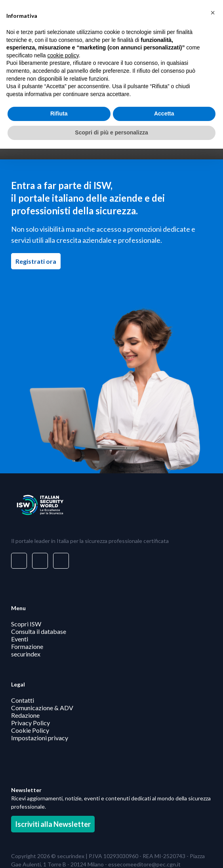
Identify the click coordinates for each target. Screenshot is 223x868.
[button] (213, 13)
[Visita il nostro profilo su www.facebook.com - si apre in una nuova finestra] (40, 561)
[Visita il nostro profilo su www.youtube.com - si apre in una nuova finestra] (61, 561)
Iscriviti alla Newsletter (53, 824)
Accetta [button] (164, 113)
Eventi (20, 639)
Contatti (23, 700)
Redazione (25, 715)
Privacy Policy (30, 722)
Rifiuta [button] (59, 113)
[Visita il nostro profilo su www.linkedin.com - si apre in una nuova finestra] (19, 561)
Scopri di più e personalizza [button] (111, 132)
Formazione (27, 646)
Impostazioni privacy (40, 737)
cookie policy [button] (63, 55)
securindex (26, 654)
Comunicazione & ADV (42, 707)
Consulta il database (39, 631)
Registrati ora (38, 261)
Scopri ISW (26, 624)
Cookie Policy (30, 730)
